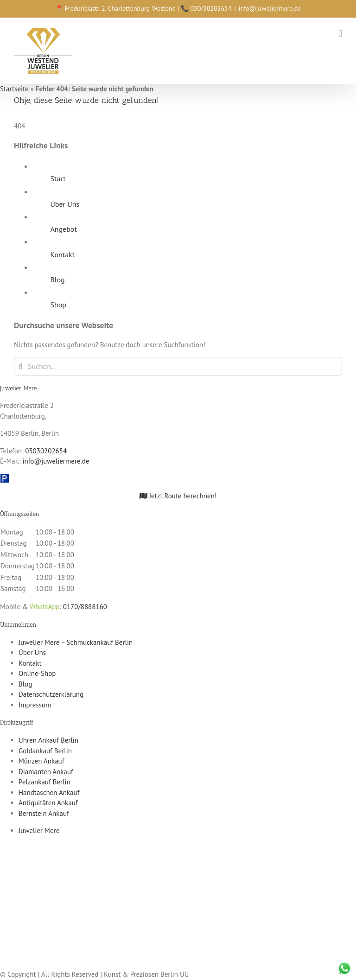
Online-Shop (37, 673)
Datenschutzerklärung (51, 694)
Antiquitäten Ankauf (48, 803)
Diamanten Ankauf (46, 772)
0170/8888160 (85, 607)
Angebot (63, 229)
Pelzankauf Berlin (44, 782)
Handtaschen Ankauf (49, 792)
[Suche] (21, 366)
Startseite (14, 89)
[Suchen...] (178, 366)
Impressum (35, 705)
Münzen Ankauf (41, 761)
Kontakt (62, 255)
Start (58, 178)
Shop (58, 305)
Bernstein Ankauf (44, 813)
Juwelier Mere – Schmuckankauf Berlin (76, 642)
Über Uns (65, 204)
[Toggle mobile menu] (340, 34)
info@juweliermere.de (270, 8)
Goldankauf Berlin (45, 751)
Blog (57, 280)
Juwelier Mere (39, 830)
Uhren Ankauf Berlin (48, 740)
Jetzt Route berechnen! (178, 496)
